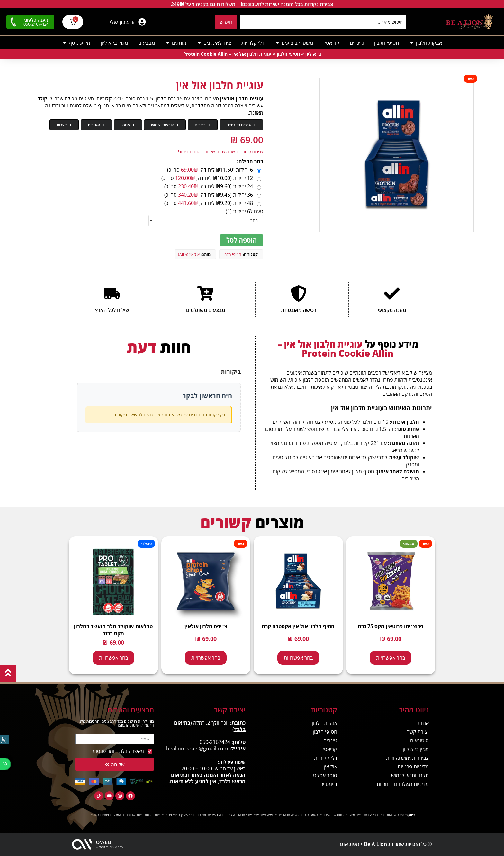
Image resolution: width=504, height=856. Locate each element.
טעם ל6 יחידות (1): (244, 212)
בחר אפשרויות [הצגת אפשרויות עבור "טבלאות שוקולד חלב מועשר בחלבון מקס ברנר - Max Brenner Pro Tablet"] (113, 658)
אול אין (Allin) (189, 255)
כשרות (99, 125)
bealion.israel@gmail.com (197, 749)
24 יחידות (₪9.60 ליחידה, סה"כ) (213, 187)
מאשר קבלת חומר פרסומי (118, 751)
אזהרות (125, 125)
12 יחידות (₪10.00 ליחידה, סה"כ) (212, 178)
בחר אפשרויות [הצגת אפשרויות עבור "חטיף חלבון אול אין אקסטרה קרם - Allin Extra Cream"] (298, 658)
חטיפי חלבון (288, 54)
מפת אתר (349, 844)
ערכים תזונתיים (242, 125)
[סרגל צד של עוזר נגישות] (4, 739)
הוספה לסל (242, 241)
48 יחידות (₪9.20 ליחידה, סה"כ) (213, 203)
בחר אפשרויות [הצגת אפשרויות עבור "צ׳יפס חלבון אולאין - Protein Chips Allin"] (206, 658)
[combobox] (323, 22)
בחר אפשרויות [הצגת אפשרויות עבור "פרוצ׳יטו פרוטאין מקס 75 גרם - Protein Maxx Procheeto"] (391, 658)
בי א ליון (313, 54)
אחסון (149, 125)
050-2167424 (215, 742)
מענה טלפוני (36, 20)
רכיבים (211, 125)
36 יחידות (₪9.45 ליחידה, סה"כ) (213, 195)
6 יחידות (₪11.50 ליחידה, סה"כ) (215, 170)
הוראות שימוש (180, 125)
